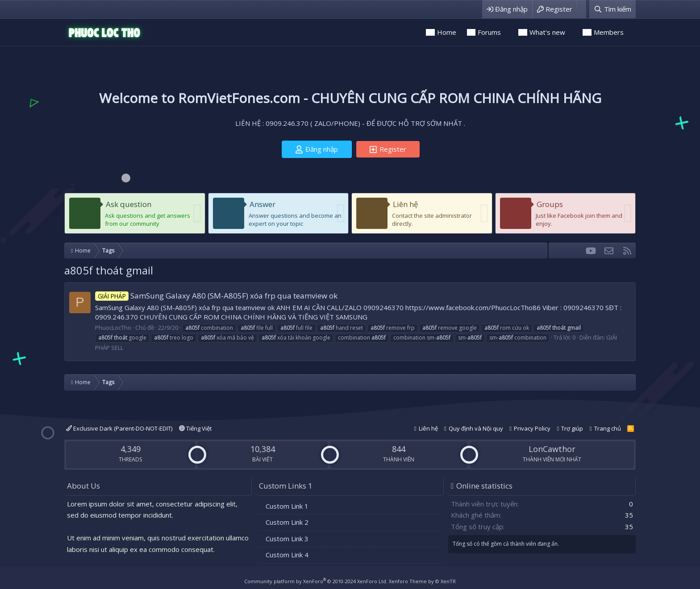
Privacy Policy (532, 428)
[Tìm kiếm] (612, 9)
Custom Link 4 (287, 555)
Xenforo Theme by (422, 581)
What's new (547, 32)
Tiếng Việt (195, 428)
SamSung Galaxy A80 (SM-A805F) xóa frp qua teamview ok (216, 296)
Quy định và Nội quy (476, 428)
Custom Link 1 (287, 506)
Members (609, 32)
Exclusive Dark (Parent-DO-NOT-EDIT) (119, 428)
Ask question (129, 204)
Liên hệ (406, 204)
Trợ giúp (572, 428)
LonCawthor (552, 449)
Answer (262, 204)
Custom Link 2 (287, 522)
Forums (489, 32)
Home (447, 32)
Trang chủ (608, 428)
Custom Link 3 (287, 539)
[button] (507, 32)
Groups (550, 204)
